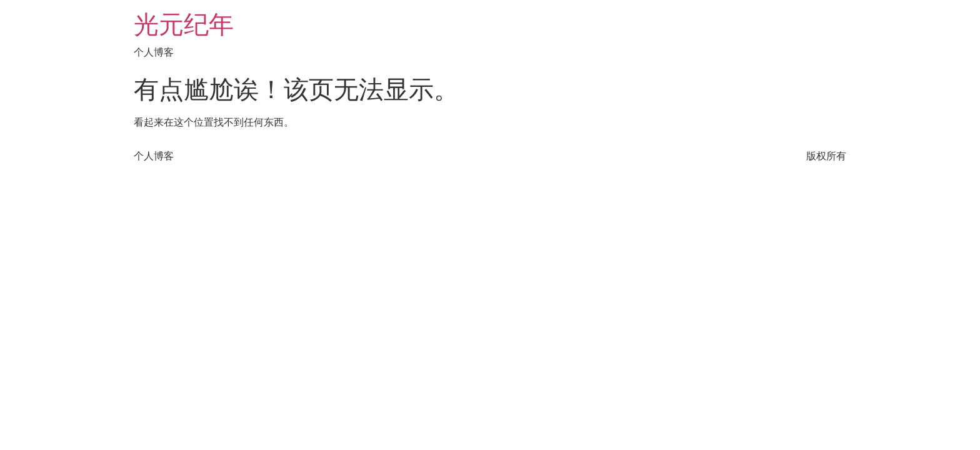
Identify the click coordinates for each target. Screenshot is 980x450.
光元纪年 (184, 25)
